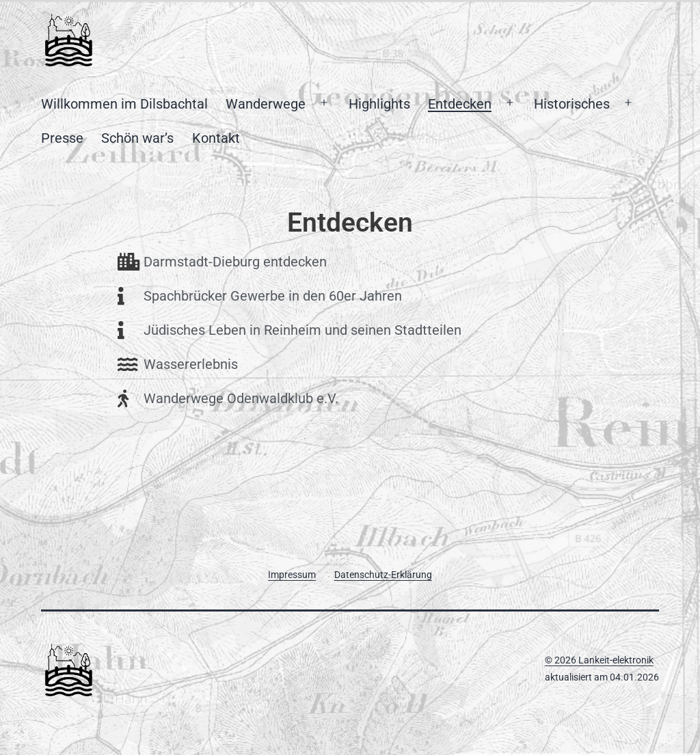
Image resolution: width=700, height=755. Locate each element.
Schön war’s (137, 138)
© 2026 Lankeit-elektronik (599, 660)
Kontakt (216, 138)
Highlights (379, 104)
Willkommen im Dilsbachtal (124, 104)
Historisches (572, 104)
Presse (62, 138)
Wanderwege (266, 104)
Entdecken (460, 104)
